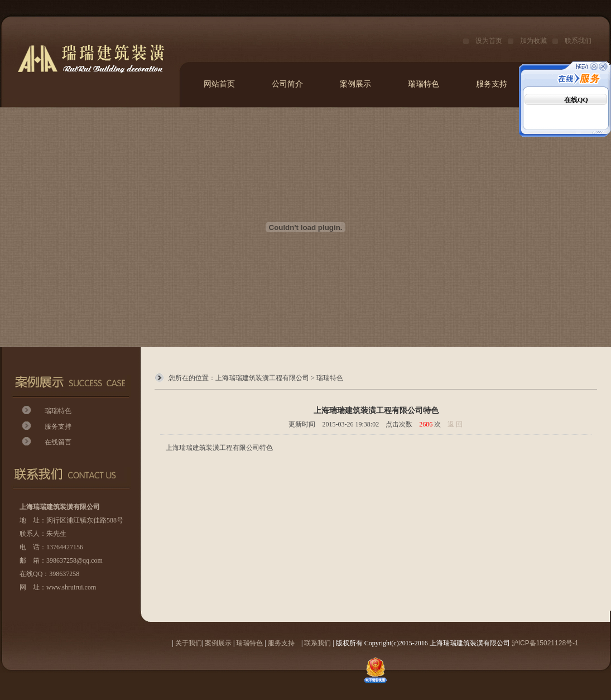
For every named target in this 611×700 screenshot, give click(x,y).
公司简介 (287, 84)
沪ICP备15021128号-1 (545, 643)
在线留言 (58, 442)
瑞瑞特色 (424, 84)
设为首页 (489, 41)
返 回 (455, 424)
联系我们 (578, 41)
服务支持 (492, 84)
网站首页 (219, 84)
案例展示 (355, 84)
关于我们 (189, 643)
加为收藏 (533, 41)
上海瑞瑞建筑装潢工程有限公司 (262, 378)
